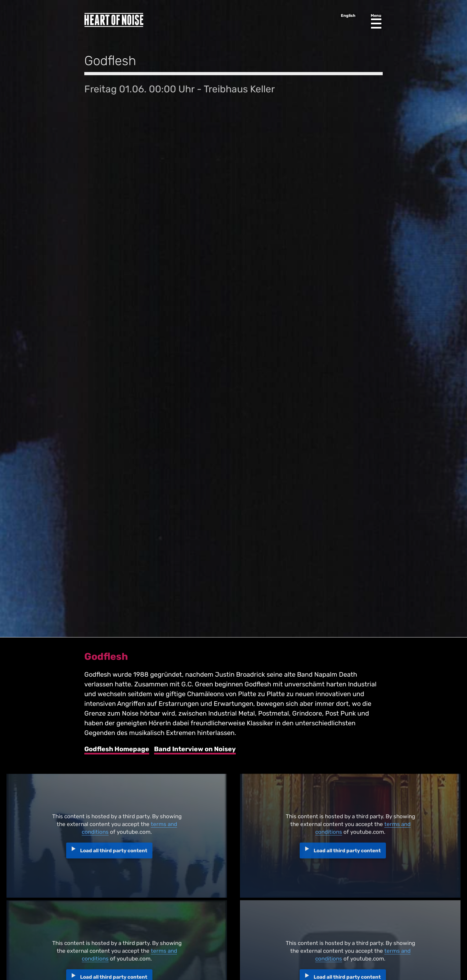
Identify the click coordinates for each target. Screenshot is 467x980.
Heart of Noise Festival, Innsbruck (114, 20)
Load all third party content (114, 853)
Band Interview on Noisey (195, 749)
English (348, 16)
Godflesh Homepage (117, 749)
